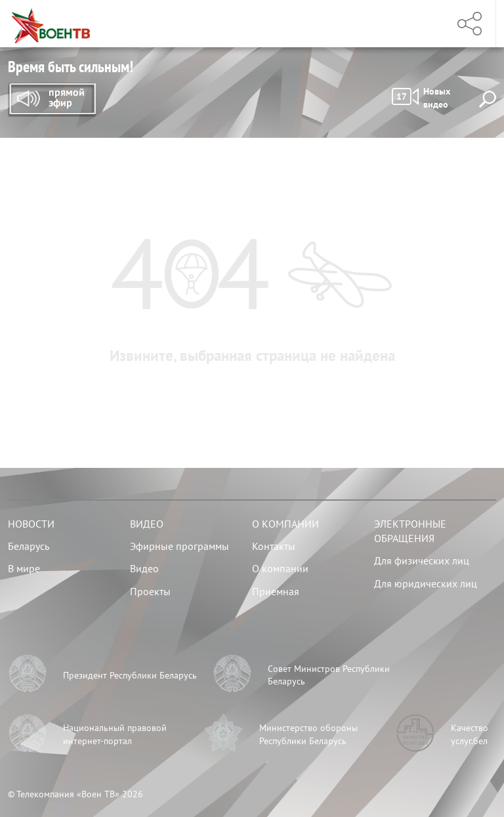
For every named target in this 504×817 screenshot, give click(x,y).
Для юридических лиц (426, 583)
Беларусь (29, 546)
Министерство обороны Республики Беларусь (308, 734)
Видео (147, 524)
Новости (31, 524)
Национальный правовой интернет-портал (115, 734)
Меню (423, 24)
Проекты (150, 591)
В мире (24, 568)
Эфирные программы (179, 546)
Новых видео (421, 98)
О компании (285, 524)
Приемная (276, 591)
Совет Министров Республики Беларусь (329, 675)
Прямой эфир (52, 100)
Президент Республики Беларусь (130, 675)
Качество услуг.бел (470, 734)
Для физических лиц (422, 560)
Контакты (274, 546)
